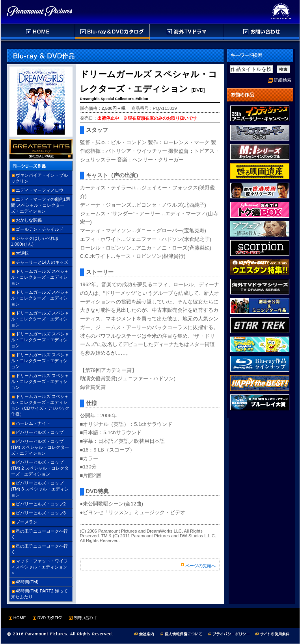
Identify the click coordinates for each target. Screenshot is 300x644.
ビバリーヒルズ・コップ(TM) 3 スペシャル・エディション (40, 489)
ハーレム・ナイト (33, 423)
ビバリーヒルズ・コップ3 (41, 513)
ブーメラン (27, 522)
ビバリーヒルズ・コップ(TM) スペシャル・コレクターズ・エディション (40, 447)
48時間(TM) (27, 582)
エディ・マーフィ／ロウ (40, 190)
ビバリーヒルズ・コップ (40, 432)
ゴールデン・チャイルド (40, 229)
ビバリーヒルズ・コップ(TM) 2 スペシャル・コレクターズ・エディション (40, 468)
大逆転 (22, 253)
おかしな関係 (29, 220)
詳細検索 (283, 80)
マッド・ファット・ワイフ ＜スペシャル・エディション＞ (39, 567)
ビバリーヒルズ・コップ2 (41, 504)
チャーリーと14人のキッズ (42, 262)
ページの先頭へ (200, 566)
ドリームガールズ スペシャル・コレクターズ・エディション (40, 277)
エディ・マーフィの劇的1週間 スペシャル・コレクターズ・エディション (41, 205)
